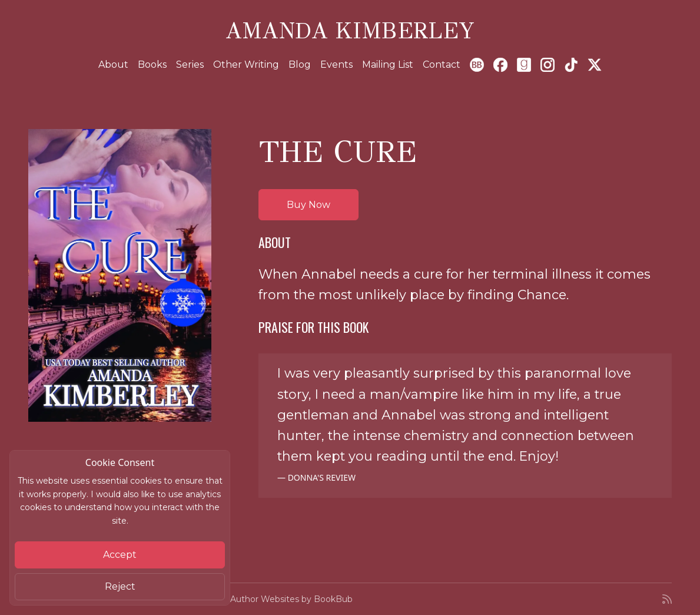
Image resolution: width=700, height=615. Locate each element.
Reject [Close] (120, 586)
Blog (300, 65)
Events (336, 65)
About (113, 65)
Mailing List (388, 65)
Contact (442, 65)
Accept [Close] (120, 555)
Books (152, 65)
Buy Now (308, 205)
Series (190, 65)
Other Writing (246, 65)
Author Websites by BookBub (291, 599)
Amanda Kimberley (350, 31)
